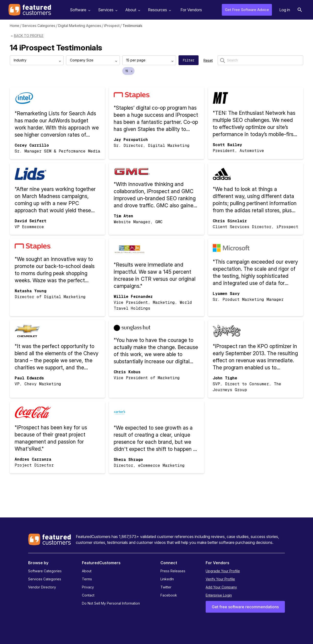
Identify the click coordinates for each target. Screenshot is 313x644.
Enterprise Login (219, 595)
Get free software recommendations (245, 607)
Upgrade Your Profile (223, 571)
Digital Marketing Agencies (80, 26)
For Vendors (191, 10)
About (132, 10)
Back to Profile (29, 36)
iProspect (112, 26)
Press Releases (173, 571)
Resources (159, 10)
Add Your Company (221, 587)
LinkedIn (167, 579)
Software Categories (45, 571)
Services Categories (39, 26)
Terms (87, 579)
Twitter (166, 587)
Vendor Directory (42, 587)
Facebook (169, 595)
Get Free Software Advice (247, 10)
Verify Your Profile (220, 579)
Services (107, 10)
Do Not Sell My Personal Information (111, 603)
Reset (208, 60)
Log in (285, 10)
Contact (88, 595)
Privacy (88, 587)
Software (79, 10)
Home (15, 26)
